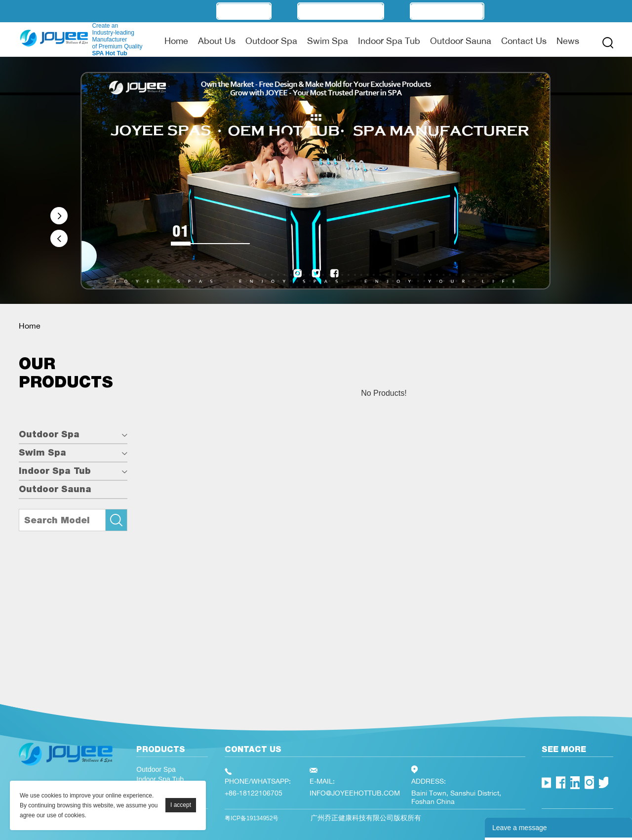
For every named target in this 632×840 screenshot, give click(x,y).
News (568, 41)
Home (176, 41)
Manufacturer (341, 11)
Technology (447, 11)
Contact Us (524, 41)
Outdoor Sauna (461, 41)
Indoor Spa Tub (389, 41)
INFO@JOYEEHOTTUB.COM (355, 793)
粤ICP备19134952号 (252, 818)
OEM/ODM (244, 11)
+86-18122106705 (254, 793)
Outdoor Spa (271, 41)
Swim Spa (328, 41)
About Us (217, 41)
